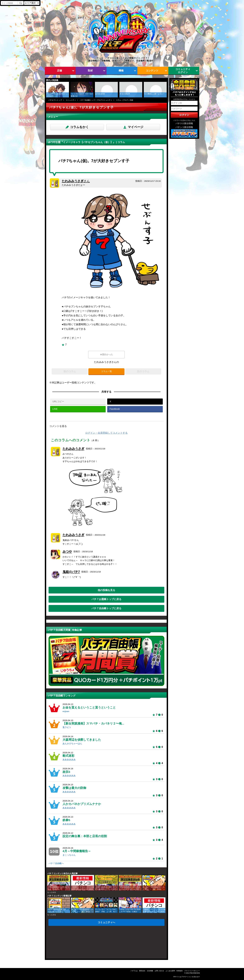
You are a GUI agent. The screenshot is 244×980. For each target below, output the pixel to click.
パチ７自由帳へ (56, 863)
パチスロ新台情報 (184, 123)
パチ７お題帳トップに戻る (106, 599)
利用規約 (180, 971)
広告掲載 (150, 971)
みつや (67, 551)
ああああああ (69, 760)
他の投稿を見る (106, 590)
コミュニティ (71, 100)
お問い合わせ (159, 971)
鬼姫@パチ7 (71, 572)
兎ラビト (67, 727)
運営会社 (142, 971)
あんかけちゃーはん (72, 744)
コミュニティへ (106, 922)
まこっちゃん (69, 855)
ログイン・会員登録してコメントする (106, 433)
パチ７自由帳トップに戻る (106, 608)
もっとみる (52, 892)
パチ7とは (134, 971)
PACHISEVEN (195, 973)
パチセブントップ (55, 100)
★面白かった (106, 355)
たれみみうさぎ (76, 181)
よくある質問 (170, 971)
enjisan (66, 711)
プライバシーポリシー (192, 971)
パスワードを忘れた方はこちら (184, 120)
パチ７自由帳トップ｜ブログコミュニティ (96, 100)
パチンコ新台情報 (184, 127)
